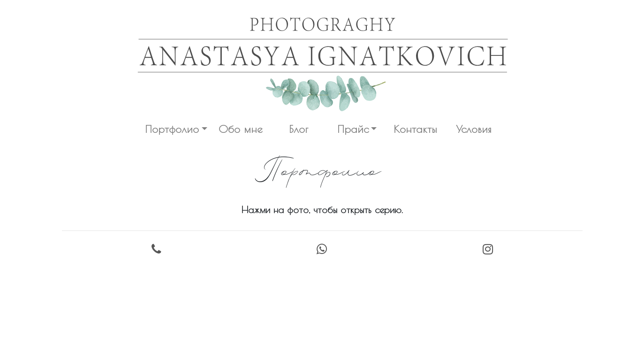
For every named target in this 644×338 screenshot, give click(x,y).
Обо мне (240, 129)
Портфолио (172, 129)
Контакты (415, 129)
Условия (474, 129)
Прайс (353, 129)
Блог (299, 129)
